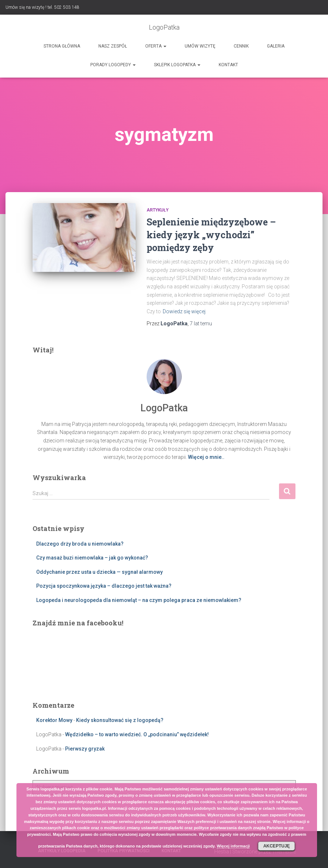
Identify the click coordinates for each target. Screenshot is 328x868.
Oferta (156, 46)
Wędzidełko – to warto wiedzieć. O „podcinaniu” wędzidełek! (137, 734)
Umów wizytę (200, 46)
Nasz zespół (113, 46)
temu (201, 323)
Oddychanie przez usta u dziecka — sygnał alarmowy (99, 572)
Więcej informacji (233, 846)
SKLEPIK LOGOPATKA (177, 65)
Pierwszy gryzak (85, 749)
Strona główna (62, 46)
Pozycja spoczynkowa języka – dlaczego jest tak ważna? (104, 586)
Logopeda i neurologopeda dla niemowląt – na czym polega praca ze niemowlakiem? (139, 600)
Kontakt (228, 65)
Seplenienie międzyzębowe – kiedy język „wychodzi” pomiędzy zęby (211, 235)
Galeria (276, 46)
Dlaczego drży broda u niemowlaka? (80, 544)
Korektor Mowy (54, 720)
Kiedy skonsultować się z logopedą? (120, 720)
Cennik (241, 46)
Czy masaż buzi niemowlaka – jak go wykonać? (92, 558)
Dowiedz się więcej (184, 311)
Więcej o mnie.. (206, 457)
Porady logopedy (113, 65)
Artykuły (158, 210)
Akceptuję (277, 846)
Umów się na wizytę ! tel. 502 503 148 (42, 7)
